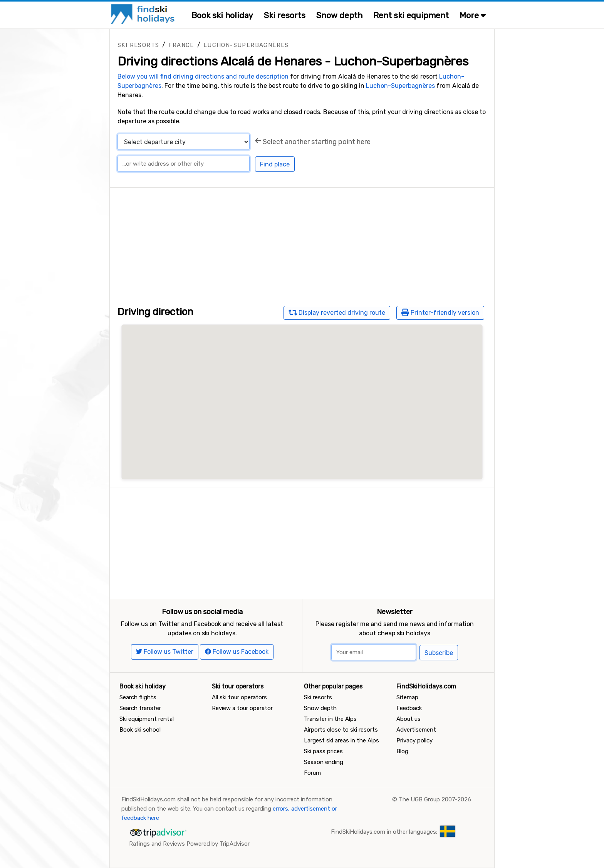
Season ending (324, 762)
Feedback (409, 708)
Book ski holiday (222, 15)
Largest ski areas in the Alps (341, 740)
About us (409, 719)
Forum (312, 773)
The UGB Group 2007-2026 (435, 799)
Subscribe (439, 653)
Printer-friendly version (440, 312)
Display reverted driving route (337, 312)
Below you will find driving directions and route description (203, 76)
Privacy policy (414, 740)
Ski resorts (285, 15)
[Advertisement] (302, 242)
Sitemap (407, 697)
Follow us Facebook (237, 652)
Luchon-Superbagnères (246, 45)
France (181, 45)
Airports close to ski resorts (341, 730)
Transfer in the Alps (330, 719)
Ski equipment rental (147, 719)
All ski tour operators (239, 697)
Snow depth (339, 15)
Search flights (138, 697)
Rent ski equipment (411, 15)
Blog (402, 751)
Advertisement (416, 730)
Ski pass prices (323, 751)
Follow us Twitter (165, 652)
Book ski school (140, 730)
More (473, 15)
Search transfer (140, 708)
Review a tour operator (242, 708)
